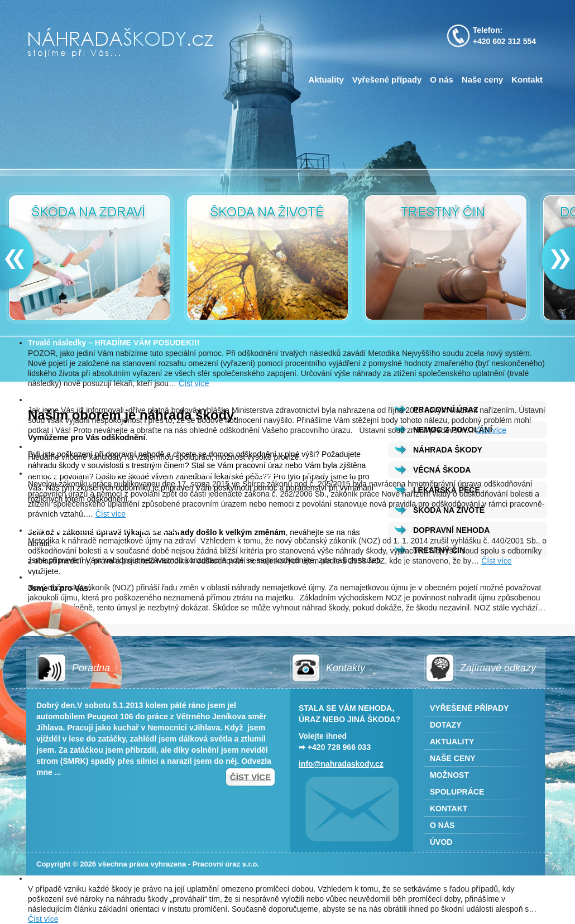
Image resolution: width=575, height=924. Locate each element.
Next (555, 259)
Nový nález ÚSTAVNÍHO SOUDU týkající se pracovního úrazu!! (143, 400)
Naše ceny (482, 80)
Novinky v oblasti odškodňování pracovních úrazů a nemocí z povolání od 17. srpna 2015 (193, 473)
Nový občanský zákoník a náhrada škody (104, 577)
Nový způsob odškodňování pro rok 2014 (104, 530)
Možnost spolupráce (66, 446)
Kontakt (527, 80)
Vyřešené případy (387, 80)
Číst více (194, 383)
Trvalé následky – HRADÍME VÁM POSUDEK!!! (114, 343)
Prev (20, 259)
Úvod (441, 842)
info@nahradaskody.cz (341, 764)
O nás (442, 80)
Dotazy (446, 725)
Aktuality (326, 80)
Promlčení (47, 878)
